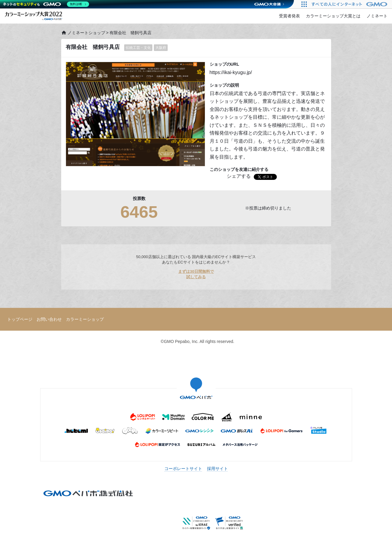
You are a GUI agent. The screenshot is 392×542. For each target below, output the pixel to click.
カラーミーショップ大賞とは (333, 16)
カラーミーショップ (85, 319)
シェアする (239, 176)
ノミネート (377, 16)
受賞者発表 (289, 16)
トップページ (20, 319)
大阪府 (161, 48)
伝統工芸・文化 (138, 48)
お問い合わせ (49, 319)
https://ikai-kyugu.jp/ (231, 72)
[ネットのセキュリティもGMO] (46, 4)
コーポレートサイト (183, 469)
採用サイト (217, 469)
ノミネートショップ (83, 33)
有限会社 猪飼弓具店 (93, 47)
